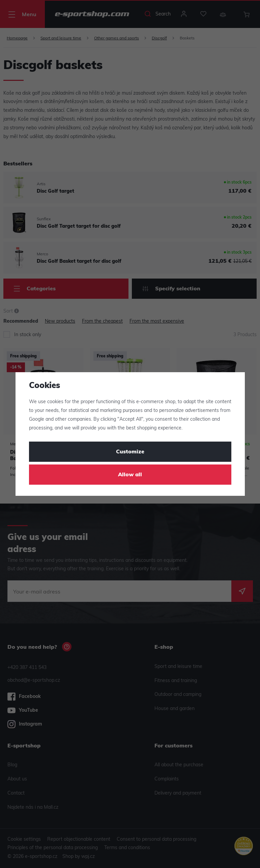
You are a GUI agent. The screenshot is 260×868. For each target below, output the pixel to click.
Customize (130, 452)
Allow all (130, 475)
